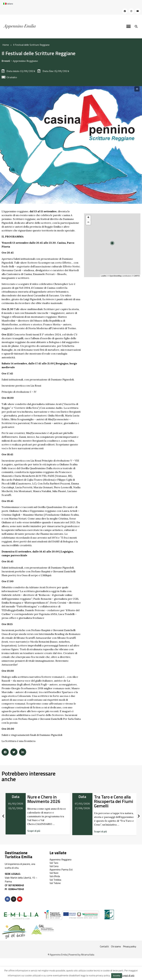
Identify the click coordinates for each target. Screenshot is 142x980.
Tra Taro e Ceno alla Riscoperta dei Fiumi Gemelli (113, 801)
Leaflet (103, 276)
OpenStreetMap (115, 276)
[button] (128, 27)
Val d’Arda (55, 876)
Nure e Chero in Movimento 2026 (44, 799)
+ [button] (88, 218)
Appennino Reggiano (25, 61)
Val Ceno (54, 866)
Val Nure (54, 873)
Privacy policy (130, 946)
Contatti (104, 946)
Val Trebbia (55, 880)
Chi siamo (116, 946)
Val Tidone (55, 883)
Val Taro (54, 863)
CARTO (137, 276)
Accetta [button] (117, 976)
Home (6, 45)
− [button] (88, 222)
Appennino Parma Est (61, 869)
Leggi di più (128, 976)
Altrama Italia (88, 955)
